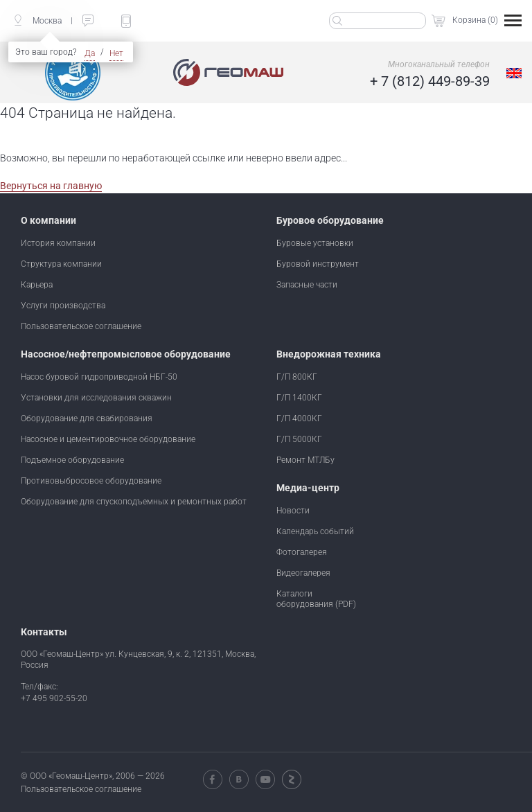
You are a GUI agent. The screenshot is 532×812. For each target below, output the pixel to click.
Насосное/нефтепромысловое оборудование (126, 354)
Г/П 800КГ (297, 376)
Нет (116, 53)
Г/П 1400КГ (299, 397)
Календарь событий (315, 531)
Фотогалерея (302, 551)
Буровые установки (315, 242)
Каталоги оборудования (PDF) (316, 598)
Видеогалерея (303, 572)
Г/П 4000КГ (299, 418)
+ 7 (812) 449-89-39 (430, 81)
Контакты (44, 632)
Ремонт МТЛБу (305, 459)
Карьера (37, 284)
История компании (58, 242)
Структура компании (61, 263)
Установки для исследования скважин (96, 397)
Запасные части (307, 284)
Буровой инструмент (318, 263)
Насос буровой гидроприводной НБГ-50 (99, 376)
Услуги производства (63, 305)
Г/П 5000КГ (299, 439)
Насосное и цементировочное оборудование (108, 439)
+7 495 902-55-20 (54, 698)
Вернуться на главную (51, 186)
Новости (293, 510)
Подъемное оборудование (72, 459)
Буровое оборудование (330, 220)
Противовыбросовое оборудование (91, 480)
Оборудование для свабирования (87, 418)
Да (90, 53)
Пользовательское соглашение (81, 326)
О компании (48, 220)
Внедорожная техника (329, 354)
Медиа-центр (308, 488)
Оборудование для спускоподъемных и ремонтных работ (134, 501)
